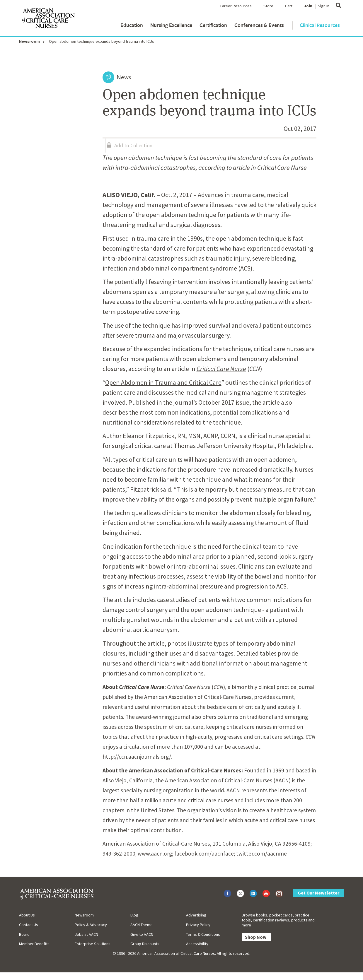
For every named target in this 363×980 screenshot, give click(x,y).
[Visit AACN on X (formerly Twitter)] (240, 893)
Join (308, 6)
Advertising (196, 915)
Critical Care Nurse (221, 369)
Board (24, 934)
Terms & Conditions (203, 934)
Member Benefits (34, 944)
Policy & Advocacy (91, 925)
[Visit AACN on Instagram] (279, 893)
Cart (289, 6)
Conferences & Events (259, 25)
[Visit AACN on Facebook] (227, 893)
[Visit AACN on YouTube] (266, 893)
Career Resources (236, 6)
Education (132, 25)
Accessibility (197, 944)
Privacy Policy (198, 925)
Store (268, 6)
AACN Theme (142, 925)
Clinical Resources (320, 25)
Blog (134, 915)
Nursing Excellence (171, 25)
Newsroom (29, 41)
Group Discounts (145, 944)
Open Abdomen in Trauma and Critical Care (163, 382)
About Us (27, 915)
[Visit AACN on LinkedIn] (253, 893)
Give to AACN (142, 934)
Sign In (324, 6)
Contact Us (29, 925)
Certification (213, 25)
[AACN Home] (48, 19)
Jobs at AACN (86, 934)
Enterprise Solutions (93, 944)
